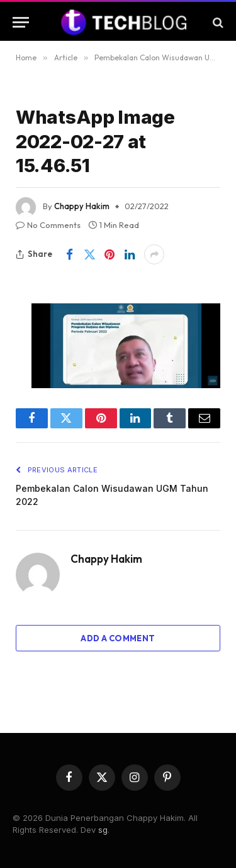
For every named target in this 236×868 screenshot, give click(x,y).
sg (103, 830)
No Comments (48, 225)
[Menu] (21, 22)
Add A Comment (118, 638)
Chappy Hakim (82, 206)
